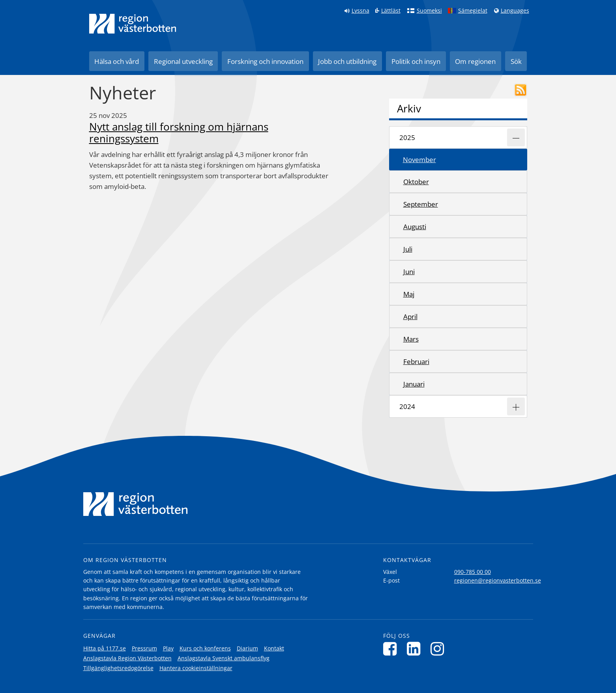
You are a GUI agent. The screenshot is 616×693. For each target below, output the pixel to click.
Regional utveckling (183, 61)
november (419, 160)
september (421, 204)
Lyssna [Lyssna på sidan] (360, 11)
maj (409, 294)
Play (168, 648)
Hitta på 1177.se (105, 648)
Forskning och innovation (265, 61)
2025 (407, 137)
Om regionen (475, 61)
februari (416, 361)
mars (411, 339)
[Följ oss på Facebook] (392, 649)
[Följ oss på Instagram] (439, 649)
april (410, 317)
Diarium (247, 648)
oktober (416, 182)
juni (409, 272)
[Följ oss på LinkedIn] (416, 649)
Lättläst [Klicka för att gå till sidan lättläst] (391, 11)
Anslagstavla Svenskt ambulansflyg (224, 658)
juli (408, 249)
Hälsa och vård (117, 61)
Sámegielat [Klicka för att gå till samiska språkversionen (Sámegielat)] (473, 11)
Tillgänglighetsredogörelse (118, 668)
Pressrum (144, 648)
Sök (516, 61)
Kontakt (274, 648)
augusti (415, 227)
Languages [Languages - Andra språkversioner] (515, 11)
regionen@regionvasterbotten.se (498, 580)
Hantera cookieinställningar (196, 668)
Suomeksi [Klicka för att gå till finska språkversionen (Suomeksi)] (429, 11)
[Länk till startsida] (133, 24)
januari (414, 384)
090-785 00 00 (473, 572)
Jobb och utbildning (347, 61)
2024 (407, 406)
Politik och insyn (416, 61)
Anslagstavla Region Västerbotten (127, 658)
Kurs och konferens (205, 648)
